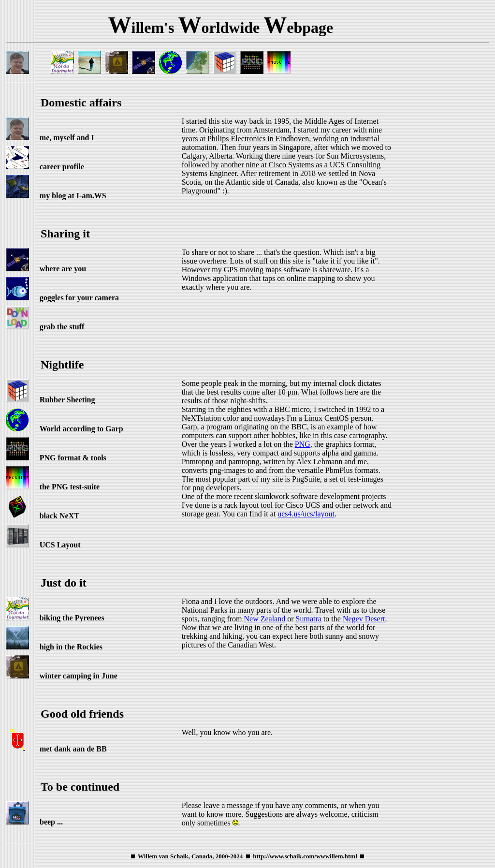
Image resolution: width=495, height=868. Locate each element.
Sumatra (309, 619)
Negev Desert (364, 619)
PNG (303, 444)
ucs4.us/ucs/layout (306, 514)
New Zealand (265, 619)
